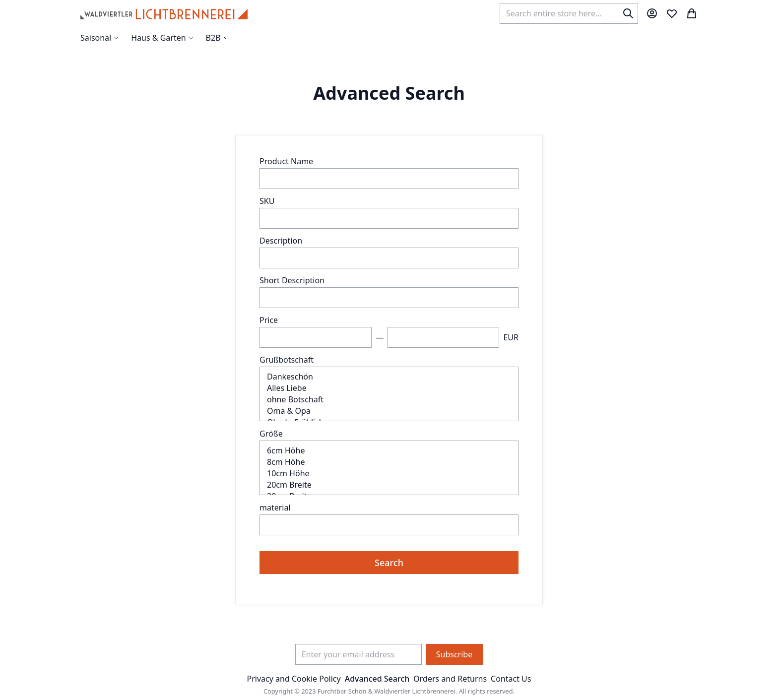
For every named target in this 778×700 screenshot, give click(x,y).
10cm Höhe (389, 474)
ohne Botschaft (389, 400)
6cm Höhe (389, 451)
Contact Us (511, 679)
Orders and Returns (450, 679)
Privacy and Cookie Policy (294, 679)
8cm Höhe (389, 462)
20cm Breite (389, 485)
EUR (511, 337)
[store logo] (164, 13)
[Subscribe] (454, 654)
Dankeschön (389, 377)
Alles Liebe (389, 388)
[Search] (628, 13)
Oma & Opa (389, 411)
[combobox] (569, 13)
